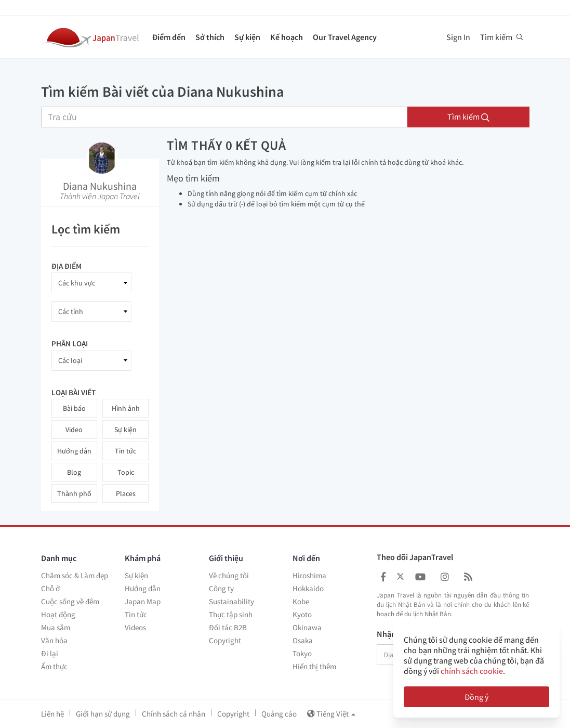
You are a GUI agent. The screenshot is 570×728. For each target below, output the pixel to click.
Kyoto (302, 614)
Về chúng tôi (229, 575)
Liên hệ (52, 714)
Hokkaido (308, 588)
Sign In (458, 37)
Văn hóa (54, 640)
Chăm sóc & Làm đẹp (75, 575)
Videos (135, 627)
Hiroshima (309, 575)
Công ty (221, 588)
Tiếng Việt (331, 714)
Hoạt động (58, 614)
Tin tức (125, 451)
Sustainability (231, 601)
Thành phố (74, 493)
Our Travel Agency (345, 37)
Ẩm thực (54, 666)
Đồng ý (476, 697)
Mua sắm (56, 627)
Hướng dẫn (74, 451)
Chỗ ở (50, 588)
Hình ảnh (126, 408)
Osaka (303, 640)
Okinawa (307, 627)
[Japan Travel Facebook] (383, 577)
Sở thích (210, 37)
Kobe (301, 601)
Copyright (225, 640)
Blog (74, 472)
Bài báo (74, 408)
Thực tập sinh (231, 614)
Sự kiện (247, 37)
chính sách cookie (472, 671)
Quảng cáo (279, 714)
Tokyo (302, 653)
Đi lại (50, 653)
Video (74, 430)
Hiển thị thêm (314, 666)
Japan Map (143, 601)
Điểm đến (169, 37)
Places (126, 493)
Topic (126, 472)
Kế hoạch (287, 37)
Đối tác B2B (228, 627)
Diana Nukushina (100, 186)
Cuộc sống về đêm (70, 601)
